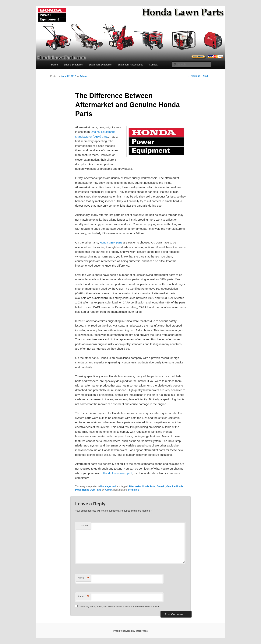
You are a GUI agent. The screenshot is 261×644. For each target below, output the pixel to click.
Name (83, 578)
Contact (153, 65)
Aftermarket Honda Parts (142, 486)
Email (83, 597)
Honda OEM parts (111, 242)
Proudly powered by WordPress (130, 631)
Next (207, 76)
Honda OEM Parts (92, 490)
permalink (133, 490)
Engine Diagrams (73, 65)
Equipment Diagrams (100, 65)
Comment (83, 525)
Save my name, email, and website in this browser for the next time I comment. (120, 607)
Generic (161, 486)
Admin (83, 76)
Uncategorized (108, 486)
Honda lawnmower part (118, 473)
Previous (194, 76)
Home (55, 65)
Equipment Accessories (130, 65)
